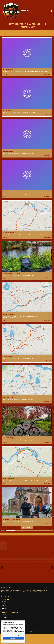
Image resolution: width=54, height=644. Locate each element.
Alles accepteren (13, 638)
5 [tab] (29, 576)
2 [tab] (25, 576)
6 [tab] (30, 576)
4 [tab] (28, 576)
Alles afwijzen (18, 636)
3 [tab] (26, 576)
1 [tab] (24, 576)
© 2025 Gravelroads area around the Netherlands (27, 632)
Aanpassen (7, 636)
